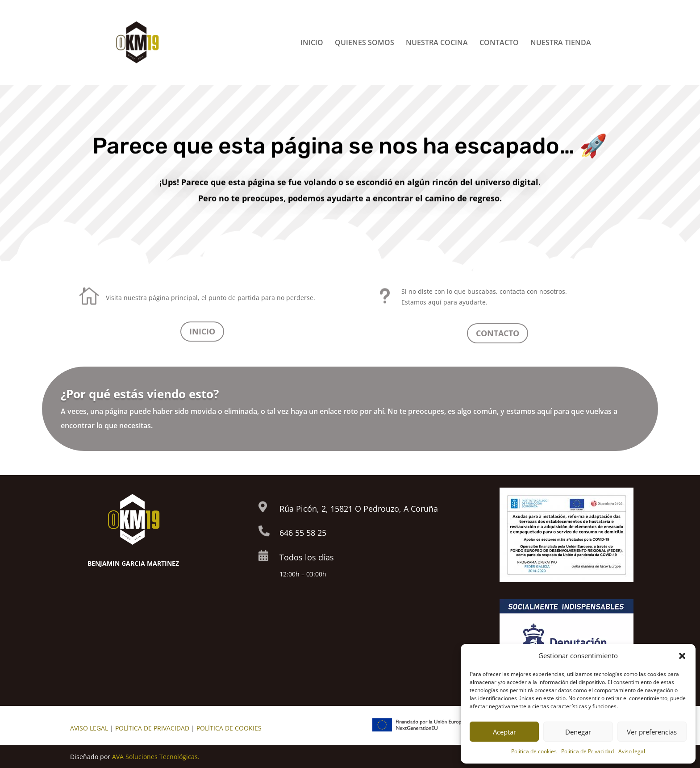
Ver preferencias (652, 732)
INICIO (312, 43)
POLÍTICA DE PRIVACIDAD (152, 728)
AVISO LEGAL (89, 728)
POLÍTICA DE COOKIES (229, 728)
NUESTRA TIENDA (561, 43)
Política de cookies (534, 751)
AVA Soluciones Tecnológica (153, 757)
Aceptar (504, 732)
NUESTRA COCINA (437, 43)
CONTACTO (499, 43)
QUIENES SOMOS (365, 43)
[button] (682, 656)
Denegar (578, 732)
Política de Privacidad (587, 751)
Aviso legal (632, 751)
